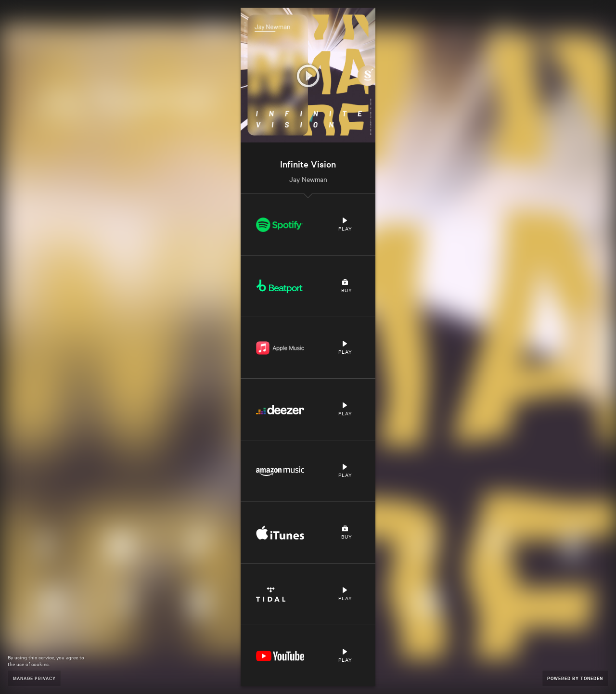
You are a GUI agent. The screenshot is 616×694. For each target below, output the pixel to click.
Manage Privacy (34, 678)
